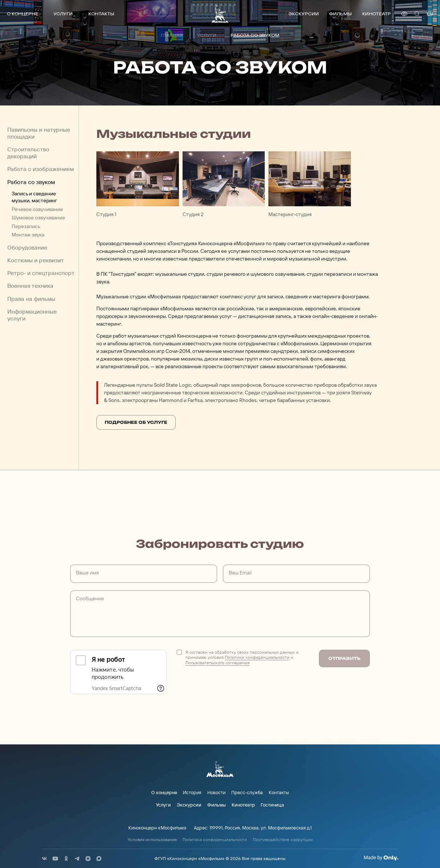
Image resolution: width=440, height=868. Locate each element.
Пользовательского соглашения (217, 663)
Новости (216, 792)
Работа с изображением (41, 169)
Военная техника (30, 286)
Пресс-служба (247, 792)
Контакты (101, 14)
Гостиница (272, 805)
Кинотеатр (377, 14)
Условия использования (152, 840)
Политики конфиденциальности (257, 657)
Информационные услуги (32, 315)
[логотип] (220, 14)
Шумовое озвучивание (38, 217)
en (430, 14)
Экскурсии (304, 14)
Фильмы (340, 14)
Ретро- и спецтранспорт (41, 273)
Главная (172, 35)
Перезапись (26, 226)
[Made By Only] (381, 858)
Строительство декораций (28, 153)
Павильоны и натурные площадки (39, 133)
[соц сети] (44, 859)
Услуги (63, 14)
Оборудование (27, 248)
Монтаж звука (28, 234)
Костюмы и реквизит (36, 260)
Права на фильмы (31, 299)
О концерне (23, 14)
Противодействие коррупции (283, 840)
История (192, 792)
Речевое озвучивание (37, 209)
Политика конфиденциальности (215, 840)
